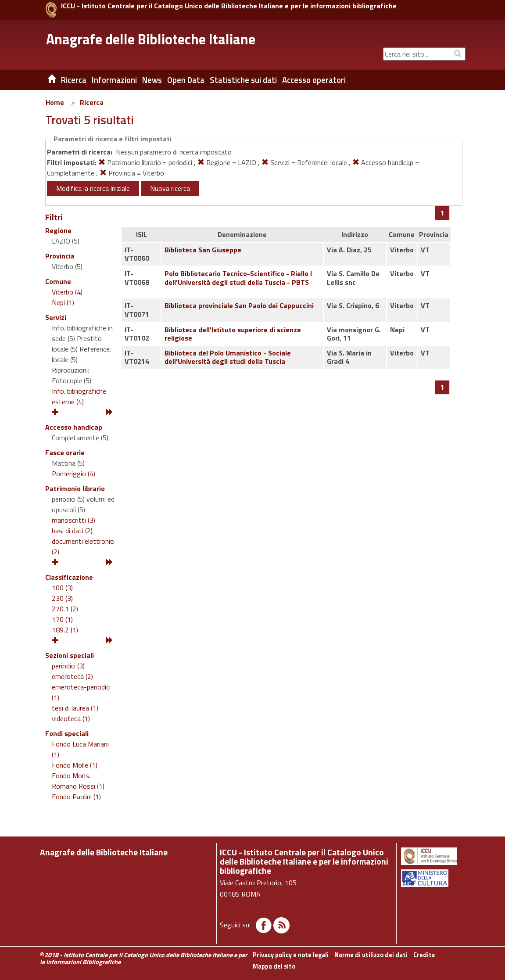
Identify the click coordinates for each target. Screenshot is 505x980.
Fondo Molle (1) (75, 765)
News (152, 80)
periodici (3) (68, 666)
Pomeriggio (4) (73, 474)
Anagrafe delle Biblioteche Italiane (151, 39)
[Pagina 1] (442, 213)
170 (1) (62, 619)
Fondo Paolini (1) (76, 797)
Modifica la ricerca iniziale (93, 188)
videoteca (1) (71, 718)
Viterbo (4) (67, 292)
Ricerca (92, 102)
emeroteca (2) (72, 676)
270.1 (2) (65, 609)
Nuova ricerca (170, 188)
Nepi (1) (63, 302)
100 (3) (62, 588)
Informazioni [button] (114, 80)
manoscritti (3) (73, 520)
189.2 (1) (65, 630)
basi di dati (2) (72, 531)
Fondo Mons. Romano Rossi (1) (78, 781)
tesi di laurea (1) (75, 708)
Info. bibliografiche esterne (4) (79, 396)
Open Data (186, 80)
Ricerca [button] (74, 80)
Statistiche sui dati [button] (243, 80)
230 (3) (62, 598)
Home (55, 102)
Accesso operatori (314, 80)
